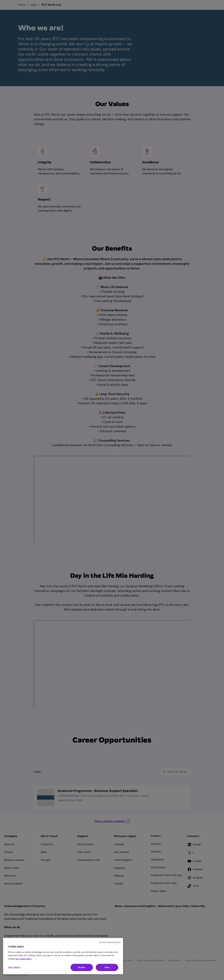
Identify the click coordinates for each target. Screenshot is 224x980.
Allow (107, 967)
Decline (82, 967)
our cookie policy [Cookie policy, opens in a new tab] (24, 959)
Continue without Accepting (110, 942)
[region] (63, 956)
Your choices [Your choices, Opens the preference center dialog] (14, 967)
